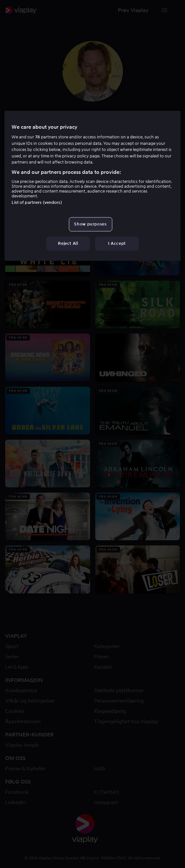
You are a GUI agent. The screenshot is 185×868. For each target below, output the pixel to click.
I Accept (117, 244)
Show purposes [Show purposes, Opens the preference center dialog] (90, 224)
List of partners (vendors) (37, 202)
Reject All (68, 244)
